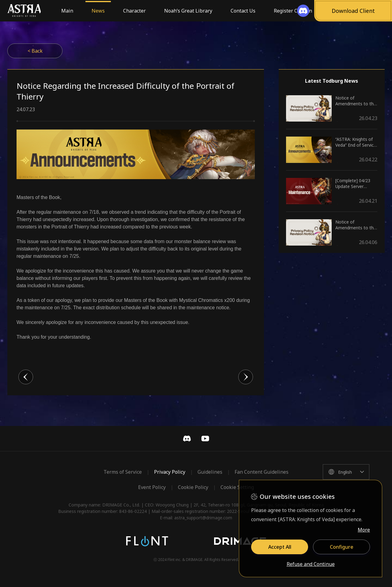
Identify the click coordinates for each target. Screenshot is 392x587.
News (98, 11)
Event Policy (152, 487)
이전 (26, 377)
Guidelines (210, 472)
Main (67, 11)
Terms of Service (123, 472)
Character (134, 11)
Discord (187, 438)
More (364, 530)
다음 (246, 377)
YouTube (205, 438)
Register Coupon (293, 11)
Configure (342, 547)
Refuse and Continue (311, 564)
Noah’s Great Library (188, 11)
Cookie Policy (193, 487)
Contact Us (243, 11)
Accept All (280, 547)
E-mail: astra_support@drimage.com (196, 518)
